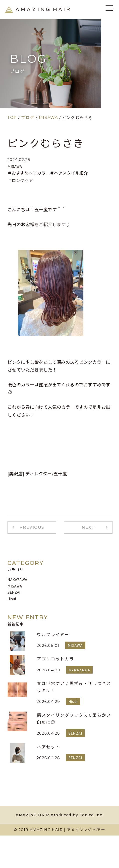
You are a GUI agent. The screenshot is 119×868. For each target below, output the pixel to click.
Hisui (12, 599)
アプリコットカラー (58, 659)
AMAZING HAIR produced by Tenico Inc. (59, 815)
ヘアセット (48, 747)
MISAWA (15, 166)
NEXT (88, 527)
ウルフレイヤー (53, 634)
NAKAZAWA (17, 579)
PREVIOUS (32, 527)
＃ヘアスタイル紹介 (69, 173)
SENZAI (14, 592)
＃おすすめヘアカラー (29, 173)
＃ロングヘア (20, 180)
